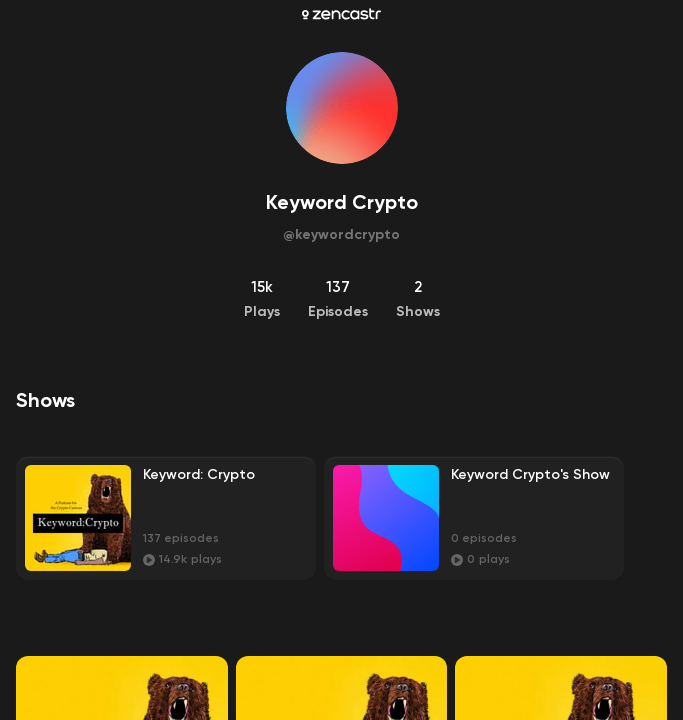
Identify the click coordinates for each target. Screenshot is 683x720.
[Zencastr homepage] (341, 14)
